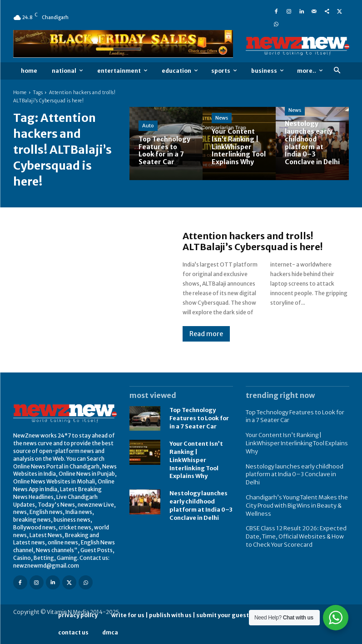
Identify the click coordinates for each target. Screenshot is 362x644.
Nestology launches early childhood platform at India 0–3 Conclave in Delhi (296, 468)
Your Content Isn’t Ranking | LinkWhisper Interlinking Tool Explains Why (195, 458)
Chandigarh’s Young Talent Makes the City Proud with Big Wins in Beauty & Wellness (294, 493)
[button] (337, 71)
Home (20, 93)
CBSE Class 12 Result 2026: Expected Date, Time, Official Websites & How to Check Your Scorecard (296, 523)
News (222, 118)
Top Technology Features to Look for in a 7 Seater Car (198, 418)
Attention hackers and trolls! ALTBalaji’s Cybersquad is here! (253, 241)
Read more (206, 334)
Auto (148, 126)
